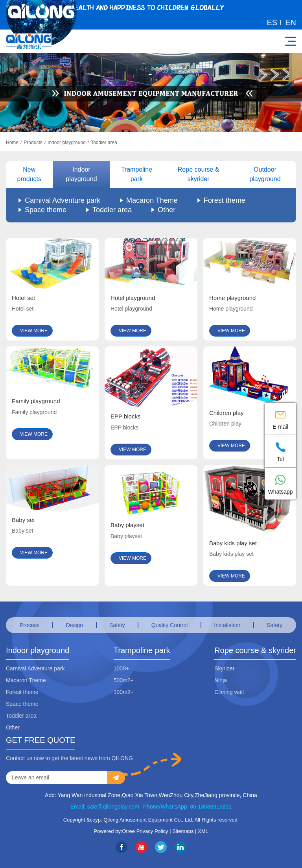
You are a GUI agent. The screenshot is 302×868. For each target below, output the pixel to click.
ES (272, 22)
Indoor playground (67, 143)
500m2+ (124, 680)
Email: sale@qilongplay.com (105, 807)
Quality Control (170, 625)
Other (167, 210)
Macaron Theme (152, 200)
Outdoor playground (265, 174)
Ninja (221, 680)
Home (12, 143)
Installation (227, 625)
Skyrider (224, 668)
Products (33, 143)
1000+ (121, 668)
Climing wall (229, 692)
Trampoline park (137, 174)
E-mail (280, 418)
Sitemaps (183, 831)
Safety (117, 625)
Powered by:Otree (114, 831)
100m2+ (124, 692)
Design (75, 625)
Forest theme (225, 200)
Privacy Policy (152, 831)
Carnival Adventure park (63, 200)
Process (30, 625)
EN (291, 22)
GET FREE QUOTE (41, 740)
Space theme (46, 210)
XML (203, 831)
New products (29, 174)
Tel (280, 451)
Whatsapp (280, 483)
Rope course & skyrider (199, 174)
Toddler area (104, 143)
